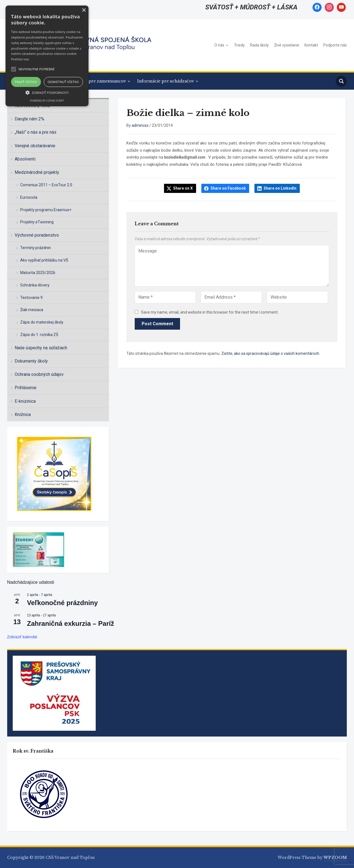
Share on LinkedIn (280, 188)
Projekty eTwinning (37, 222)
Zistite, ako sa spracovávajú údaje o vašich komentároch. (271, 353)
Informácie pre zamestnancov (95, 81)
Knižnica (23, 414)
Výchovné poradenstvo (37, 235)
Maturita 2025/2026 (38, 273)
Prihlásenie (26, 388)
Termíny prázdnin (36, 248)
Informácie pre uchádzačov (166, 81)
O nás (219, 45)
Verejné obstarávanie (35, 146)
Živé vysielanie (287, 45)
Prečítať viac (20, 59)
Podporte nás (335, 45)
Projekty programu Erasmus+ (46, 210)
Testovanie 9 (31, 298)
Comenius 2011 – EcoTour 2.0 (46, 185)
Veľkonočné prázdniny (63, 603)
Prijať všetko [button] (26, 82)
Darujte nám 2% (29, 119)
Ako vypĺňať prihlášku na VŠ (44, 260)
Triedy (239, 45)
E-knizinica (25, 401)
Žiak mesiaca (32, 310)
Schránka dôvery (35, 285)
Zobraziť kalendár (22, 637)
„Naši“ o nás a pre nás (36, 132)
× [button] (84, 10)
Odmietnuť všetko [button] (63, 82)
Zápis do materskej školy (42, 322)
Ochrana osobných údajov (39, 374)
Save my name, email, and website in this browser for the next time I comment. (210, 312)
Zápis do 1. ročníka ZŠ (39, 335)
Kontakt (311, 45)
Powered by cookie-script (47, 101)
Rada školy (259, 45)
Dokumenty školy (31, 361)
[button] (47, 92)
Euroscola (29, 197)
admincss (140, 125)
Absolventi (25, 159)
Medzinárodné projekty (37, 172)
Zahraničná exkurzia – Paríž (71, 623)
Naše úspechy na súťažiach (41, 348)
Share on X (183, 188)
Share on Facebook (228, 188)
